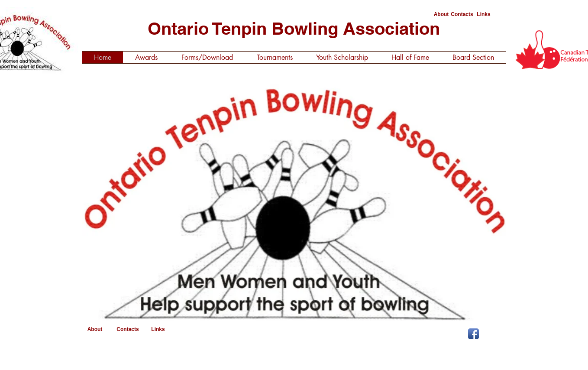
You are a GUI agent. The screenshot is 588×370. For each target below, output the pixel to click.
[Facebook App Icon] (473, 334)
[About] (441, 15)
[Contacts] (462, 15)
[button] (294, 200)
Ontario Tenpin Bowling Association (294, 28)
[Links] (484, 15)
